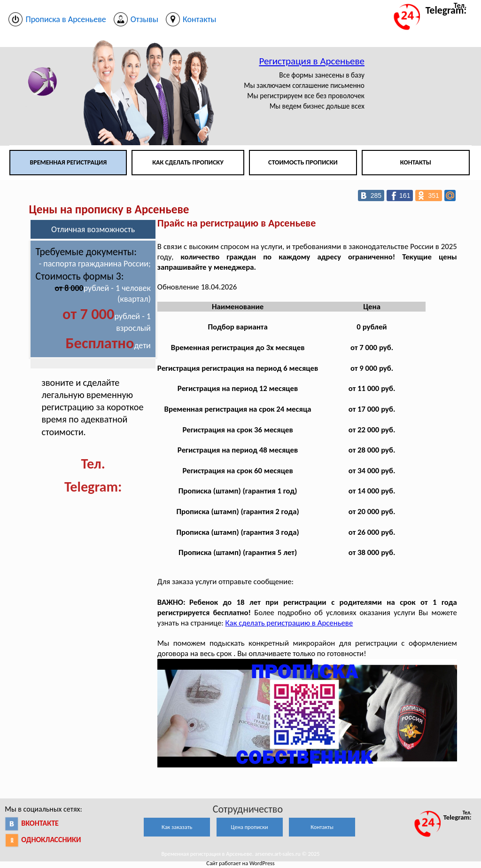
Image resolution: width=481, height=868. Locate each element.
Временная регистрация (68, 162)
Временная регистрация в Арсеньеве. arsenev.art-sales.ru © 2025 (240, 854)
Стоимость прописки (303, 162)
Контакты (416, 162)
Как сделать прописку (188, 162)
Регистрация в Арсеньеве (312, 61)
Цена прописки (250, 827)
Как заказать (177, 827)
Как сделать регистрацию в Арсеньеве (289, 623)
